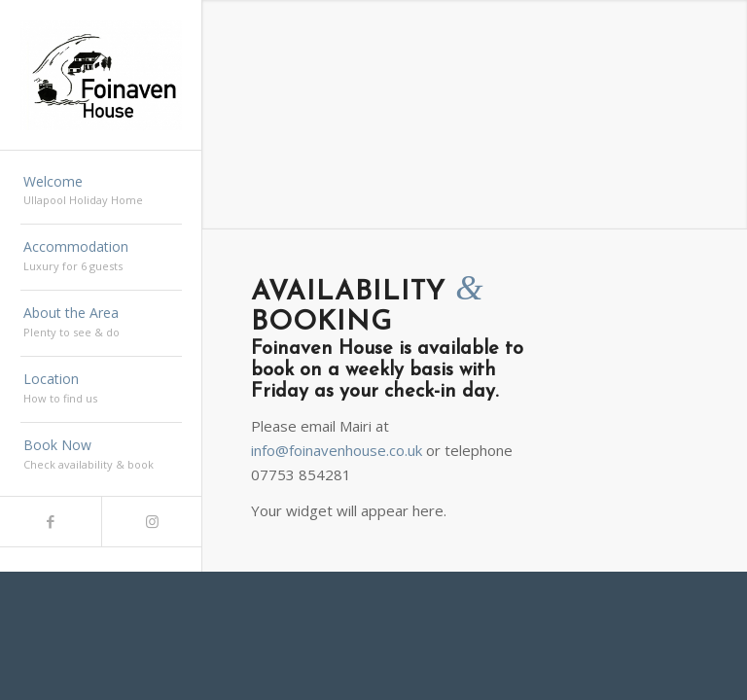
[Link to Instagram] (152, 522)
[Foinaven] (101, 75)
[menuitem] (101, 192)
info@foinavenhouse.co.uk (337, 450)
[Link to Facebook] (51, 522)
